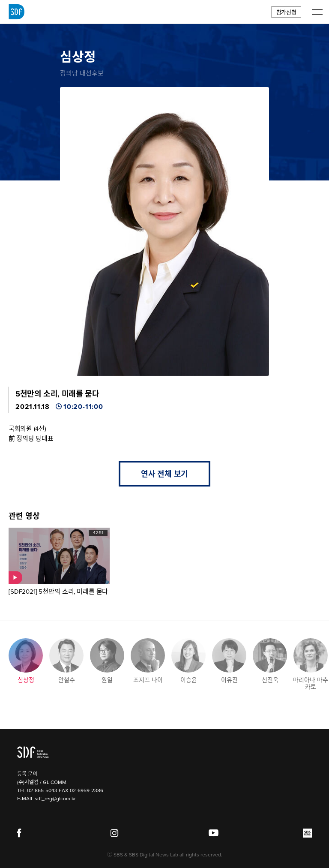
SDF (16, 12)
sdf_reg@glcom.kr (55, 799)
